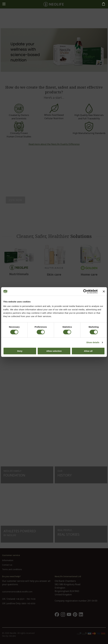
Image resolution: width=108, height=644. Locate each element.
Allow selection (54, 351)
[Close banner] (104, 291)
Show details (93, 342)
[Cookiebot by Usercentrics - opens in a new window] (85, 291)
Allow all (88, 351)
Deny (20, 351)
